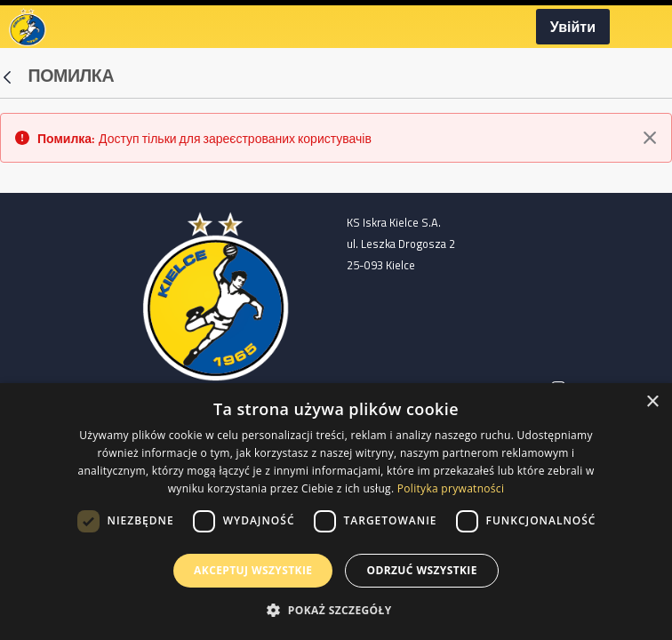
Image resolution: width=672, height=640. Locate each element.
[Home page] (216, 294)
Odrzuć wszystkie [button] (421, 570)
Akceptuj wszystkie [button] (253, 570)
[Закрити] (650, 138)
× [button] (652, 402)
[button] (336, 610)
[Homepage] (28, 25)
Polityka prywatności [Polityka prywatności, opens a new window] (451, 488)
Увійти (573, 27)
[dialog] (336, 512)
